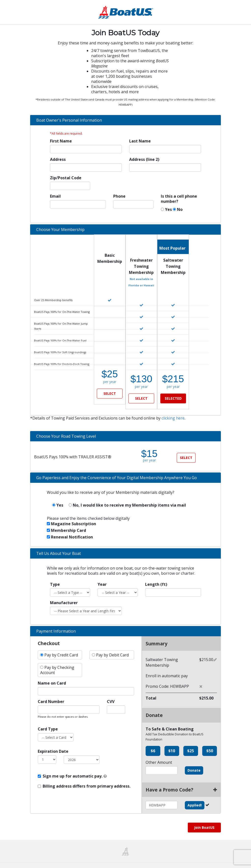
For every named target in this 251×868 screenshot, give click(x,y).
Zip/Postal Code (66, 178)
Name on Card (52, 673)
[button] (201, 676)
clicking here (173, 408)
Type (55, 574)
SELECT (110, 394)
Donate (194, 760)
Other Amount (159, 752)
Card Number (51, 691)
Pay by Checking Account (57, 659)
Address (58, 160)
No (178, 210)
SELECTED (173, 394)
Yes (166, 210)
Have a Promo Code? (181, 779)
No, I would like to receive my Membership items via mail (127, 495)
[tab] (125, 121)
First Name (61, 142)
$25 (191, 740)
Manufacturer (64, 592)
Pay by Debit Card (110, 644)
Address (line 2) (144, 160)
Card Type (48, 719)
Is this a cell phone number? (179, 199)
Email (55, 197)
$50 (210, 740)
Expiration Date (53, 741)
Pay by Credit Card (59, 644)
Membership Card (66, 520)
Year (102, 574)
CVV (111, 691)
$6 (153, 740)
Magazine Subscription (71, 513)
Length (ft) (156, 574)
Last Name (140, 142)
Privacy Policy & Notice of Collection (174, 860)
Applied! (195, 795)
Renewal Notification (70, 526)
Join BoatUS (204, 817)
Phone (119, 197)
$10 (172, 740)
